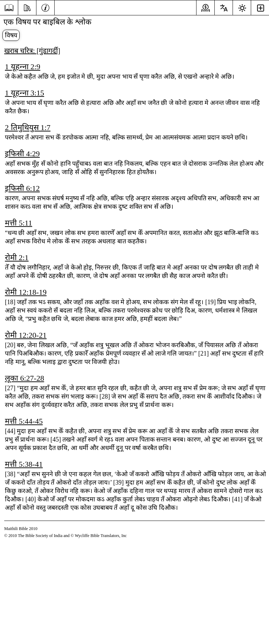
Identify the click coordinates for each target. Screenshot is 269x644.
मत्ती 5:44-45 (24, 421)
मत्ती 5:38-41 (24, 464)
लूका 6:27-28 (25, 378)
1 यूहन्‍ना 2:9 (23, 67)
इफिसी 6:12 (22, 188)
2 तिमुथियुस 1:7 (28, 127)
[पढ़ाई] (27, 7)
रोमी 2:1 (17, 257)
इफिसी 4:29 (22, 154)
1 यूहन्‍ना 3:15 (25, 93)
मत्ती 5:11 (19, 223)
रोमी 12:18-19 (26, 292)
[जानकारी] (45, 7)
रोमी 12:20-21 (26, 335)
